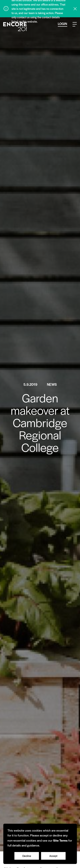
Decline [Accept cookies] (27, 856)
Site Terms (60, 840)
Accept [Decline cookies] (53, 856)
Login (63, 24)
